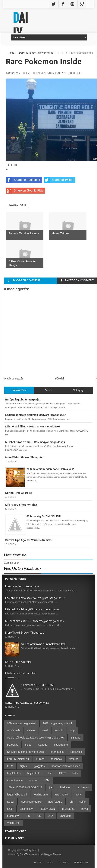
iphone (33, 780)
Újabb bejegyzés (14, 379)
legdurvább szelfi (17, 795)
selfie (83, 802)
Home (38, 862)
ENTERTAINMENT (18, 759)
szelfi (10, 809)
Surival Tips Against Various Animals (27, 703)
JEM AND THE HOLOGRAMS (25, 787)
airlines (31, 730)
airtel (45, 730)
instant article (15, 780)
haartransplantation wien (66, 766)
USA (50, 816)
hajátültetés (14, 773)
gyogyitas (39, 766)
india (75, 773)
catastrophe (61, 745)
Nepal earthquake (31, 802)
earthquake (57, 752)
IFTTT (80, 73)
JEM (47, 780)
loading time (41, 795)
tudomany (13, 816)
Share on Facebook (23, 180)
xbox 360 (65, 816)
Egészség (76, 752)
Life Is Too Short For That (20, 673)
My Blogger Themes (51, 854)
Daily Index (32, 850)
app (72, 730)
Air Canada (14, 730)
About (50, 862)
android (59, 730)
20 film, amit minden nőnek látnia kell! (43, 644)
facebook (57, 759)
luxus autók (61, 795)
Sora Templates (28, 854)
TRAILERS (68, 809)
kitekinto (65, 787)
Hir (50, 773)
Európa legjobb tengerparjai (22, 586)
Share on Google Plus (25, 191)
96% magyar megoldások (58, 723)
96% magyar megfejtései (22, 723)
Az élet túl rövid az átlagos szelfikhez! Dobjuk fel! (36, 738)
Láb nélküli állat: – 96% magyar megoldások (32, 609)
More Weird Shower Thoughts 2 (25, 633)
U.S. (28, 816)
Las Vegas (83, 787)
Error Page (81, 862)
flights (23, 766)
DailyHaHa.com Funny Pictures (55, 73)
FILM (10, 766)
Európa (40, 759)
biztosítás (13, 745)
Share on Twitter (59, 180)
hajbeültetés (35, 773)
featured (74, 759)
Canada (43, 745)
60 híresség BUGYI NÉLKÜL (38, 685)
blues (28, 745)
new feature (55, 802)
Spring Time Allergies (18, 662)
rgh (71, 802)
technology (26, 809)
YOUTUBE (14, 823)
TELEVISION (47, 809)
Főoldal (59, 379)
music (78, 795)
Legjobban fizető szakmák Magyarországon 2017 (35, 598)
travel (85, 809)
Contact (64, 862)
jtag (51, 787)
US (39, 816)
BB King (76, 738)
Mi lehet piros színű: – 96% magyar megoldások (35, 621)
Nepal (11, 802)
